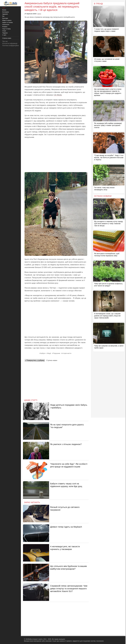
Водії (49, 353)
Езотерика (6, 12)
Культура (5, 18)
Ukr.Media (58, 95)
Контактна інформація (10, 43)
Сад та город (6, 29)
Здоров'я (5, 14)
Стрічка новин (52, 360)
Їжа (3, 16)
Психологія (6, 25)
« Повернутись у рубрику (35, 360)
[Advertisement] (56, 155)
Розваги (5, 27)
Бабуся (43, 353)
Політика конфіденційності (11, 46)
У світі (4, 35)
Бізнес (4, 10)
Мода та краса (7, 20)
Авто (39, 14)
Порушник (57, 353)
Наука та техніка (7, 22)
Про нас (5, 41)
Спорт (4, 31)
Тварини (5, 33)
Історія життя (67, 353)
